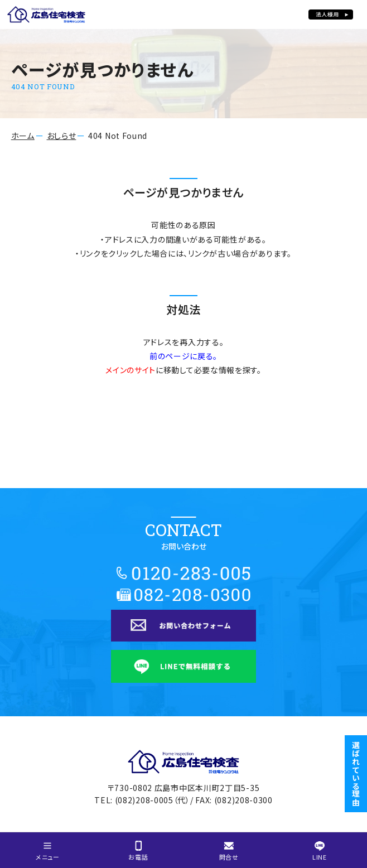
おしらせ (62, 136)
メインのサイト (131, 370)
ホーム (23, 136)
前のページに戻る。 (183, 356)
